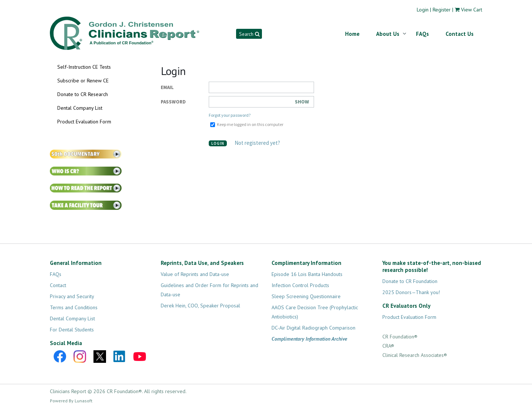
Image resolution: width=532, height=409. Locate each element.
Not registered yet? (257, 143)
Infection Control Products (300, 285)
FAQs (422, 34)
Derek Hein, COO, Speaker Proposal (200, 306)
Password (173, 102)
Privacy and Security (72, 296)
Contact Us (460, 34)
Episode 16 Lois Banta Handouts (307, 274)
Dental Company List (80, 108)
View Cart (472, 10)
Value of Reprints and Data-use (195, 274)
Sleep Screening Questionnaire (306, 296)
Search (249, 34)
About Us (388, 34)
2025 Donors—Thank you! (411, 292)
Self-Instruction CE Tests (84, 67)
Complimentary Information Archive (309, 339)
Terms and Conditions (74, 307)
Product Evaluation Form (84, 122)
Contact (58, 285)
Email (167, 87)
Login (423, 10)
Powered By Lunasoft (71, 401)
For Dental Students (72, 330)
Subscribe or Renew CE (83, 81)
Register (442, 10)
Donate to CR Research (83, 94)
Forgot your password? (230, 115)
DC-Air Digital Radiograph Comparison (313, 328)
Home (352, 34)
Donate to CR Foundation (410, 281)
